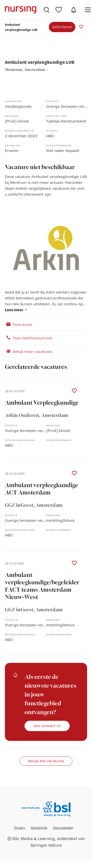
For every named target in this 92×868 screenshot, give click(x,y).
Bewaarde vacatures (59, 10)
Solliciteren (62, 27)
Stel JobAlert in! (47, 726)
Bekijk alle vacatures (46, 761)
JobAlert (74, 10)
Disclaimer (39, 828)
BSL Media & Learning (34, 838)
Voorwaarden (63, 828)
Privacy (20, 828)
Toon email (19, 324)
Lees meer (14, 310)
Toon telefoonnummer (29, 338)
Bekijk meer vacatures (29, 351)
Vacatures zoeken (46, 10)
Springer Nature (46, 845)
